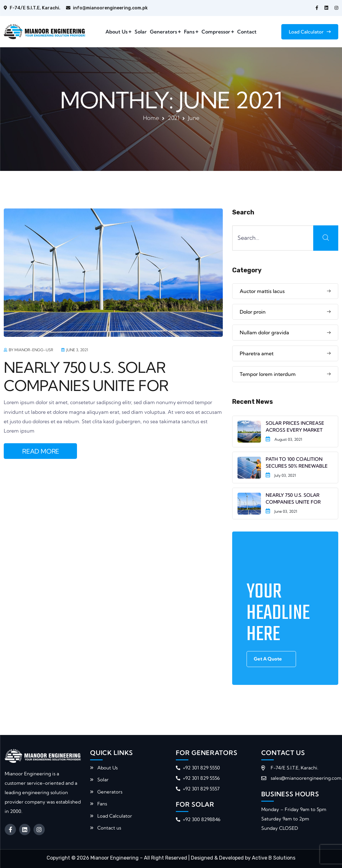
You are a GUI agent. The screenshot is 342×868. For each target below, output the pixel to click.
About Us (117, 32)
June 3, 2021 (77, 350)
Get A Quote (268, 659)
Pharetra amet (257, 353)
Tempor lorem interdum (268, 374)
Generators (163, 32)
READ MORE (41, 451)
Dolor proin (253, 312)
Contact (247, 32)
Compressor (216, 32)
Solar (141, 32)
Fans (189, 32)
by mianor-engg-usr (31, 350)
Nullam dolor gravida (264, 332)
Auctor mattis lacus (262, 291)
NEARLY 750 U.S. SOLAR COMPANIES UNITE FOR (86, 377)
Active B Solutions (274, 858)
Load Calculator (310, 32)
